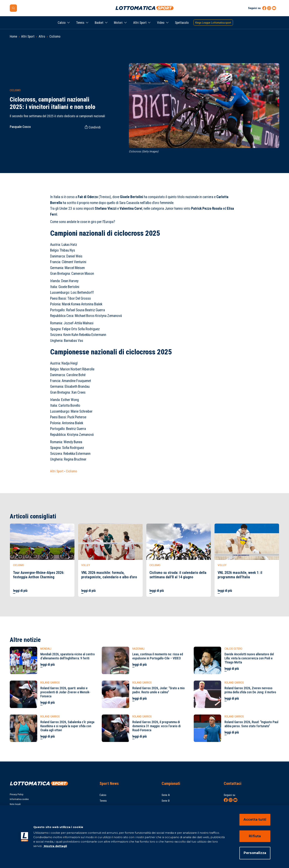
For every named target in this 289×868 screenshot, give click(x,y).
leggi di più (20, 591)
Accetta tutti (255, 820)
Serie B (166, 801)
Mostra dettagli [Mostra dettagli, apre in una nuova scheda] (55, 846)
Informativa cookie (19, 799)
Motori (118, 23)
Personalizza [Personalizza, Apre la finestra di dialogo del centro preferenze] (255, 853)
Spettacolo (182, 23)
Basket (99, 23)
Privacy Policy (17, 794)
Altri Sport (140, 23)
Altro (42, 36)
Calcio (62, 23)
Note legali (15, 804)
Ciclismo (55, 36)
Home (13, 36)
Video (161, 23)
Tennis (80, 23)
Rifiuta (255, 836)
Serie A (166, 795)
